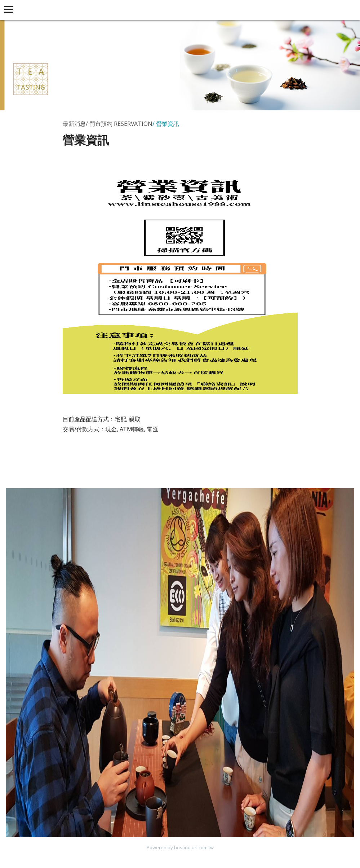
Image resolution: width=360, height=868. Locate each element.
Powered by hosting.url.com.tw (180, 847)
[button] (10, 10)
